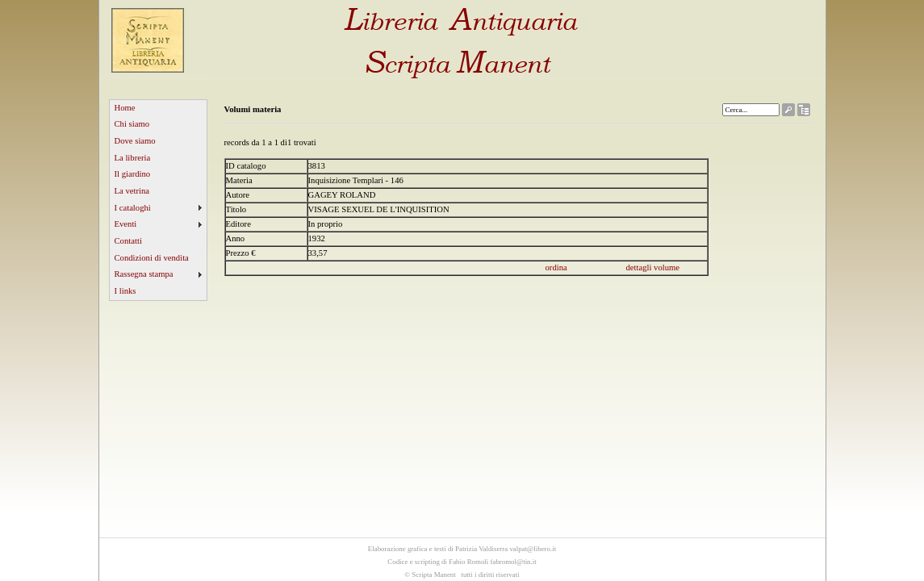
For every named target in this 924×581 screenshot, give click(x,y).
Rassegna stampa (144, 274)
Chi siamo (132, 124)
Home (125, 108)
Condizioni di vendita (152, 258)
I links (125, 291)
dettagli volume (653, 268)
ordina (556, 268)
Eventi (126, 224)
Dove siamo (135, 141)
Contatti (128, 241)
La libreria (133, 158)
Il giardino (133, 174)
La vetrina (132, 191)
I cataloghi (133, 208)
